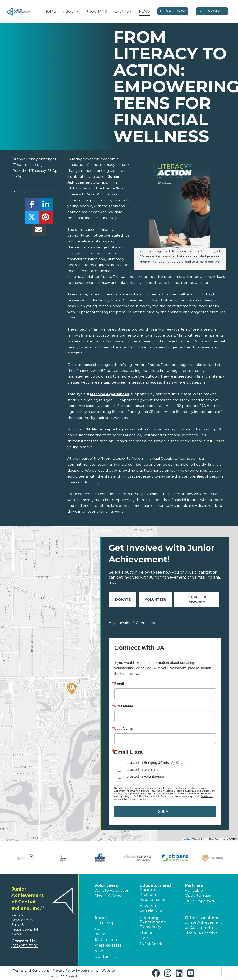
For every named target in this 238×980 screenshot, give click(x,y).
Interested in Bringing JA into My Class (154, 763)
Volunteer (155, 599)
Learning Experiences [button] (153, 920)
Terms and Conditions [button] (31, 970)
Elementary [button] (150, 927)
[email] (39, 231)
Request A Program (196, 599)
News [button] (99, 951)
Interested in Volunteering (143, 776)
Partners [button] (194, 885)
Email (119, 684)
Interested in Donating (141, 770)
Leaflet (186, 839)
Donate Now (173, 11)
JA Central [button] (69, 976)
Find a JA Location (201, 933)
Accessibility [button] (88, 970)
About (69, 11)
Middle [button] (146, 933)
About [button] (101, 918)
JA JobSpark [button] (151, 944)
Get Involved (212, 11)
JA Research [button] (106, 940)
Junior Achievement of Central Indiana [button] (203, 925)
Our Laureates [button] (108, 956)
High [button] (144, 938)
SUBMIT (165, 812)
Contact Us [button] (24, 941)
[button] (77, 11)
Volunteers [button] (106, 885)
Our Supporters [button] (200, 901)
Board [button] (100, 934)
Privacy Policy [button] (64, 970)
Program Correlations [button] (151, 908)
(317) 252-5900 (25, 946)
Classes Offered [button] (109, 896)
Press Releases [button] (108, 945)
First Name (124, 706)
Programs (96, 11)
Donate (123, 599)
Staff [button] (99, 928)
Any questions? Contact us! (132, 623)
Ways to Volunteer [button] (111, 890)
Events (122, 11)
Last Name (124, 729)
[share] (32, 206)
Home (50, 11)
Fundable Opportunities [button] (198, 893)
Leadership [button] (104, 923)
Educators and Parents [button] (155, 888)
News (144, 11)
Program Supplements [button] (152, 897)
